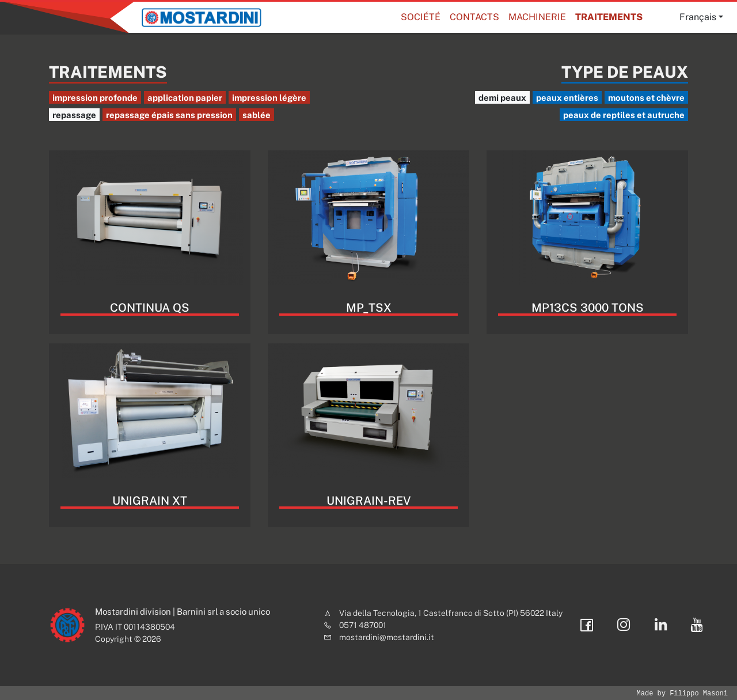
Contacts (474, 17)
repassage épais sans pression (169, 115)
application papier (185, 98)
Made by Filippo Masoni (682, 693)
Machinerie (537, 17)
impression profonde (95, 98)
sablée (257, 115)
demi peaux (502, 98)
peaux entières (567, 98)
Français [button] (698, 17)
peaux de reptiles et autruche (624, 115)
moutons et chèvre (646, 98)
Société (421, 17)
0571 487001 (363, 625)
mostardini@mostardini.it (387, 637)
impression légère (269, 98)
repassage (74, 115)
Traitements (609, 17)
